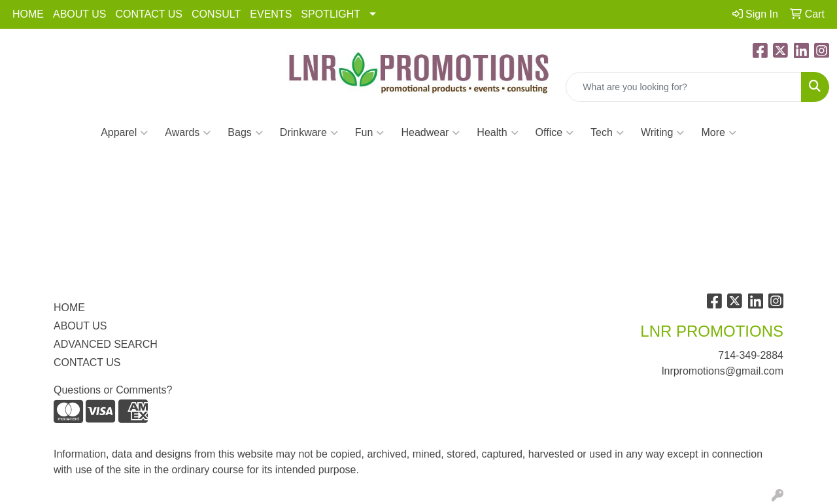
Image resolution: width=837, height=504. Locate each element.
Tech (607, 133)
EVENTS (271, 14)
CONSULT (216, 14)
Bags (245, 133)
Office (555, 133)
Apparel (124, 133)
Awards (188, 133)
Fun (370, 133)
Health (497, 133)
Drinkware (309, 133)
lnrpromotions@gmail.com (723, 371)
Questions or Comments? (113, 390)
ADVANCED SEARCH (106, 344)
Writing (663, 133)
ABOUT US (80, 14)
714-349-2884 (751, 355)
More (718, 133)
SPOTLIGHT (331, 14)
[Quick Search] (684, 87)
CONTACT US (149, 14)
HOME (28, 14)
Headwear (430, 133)
